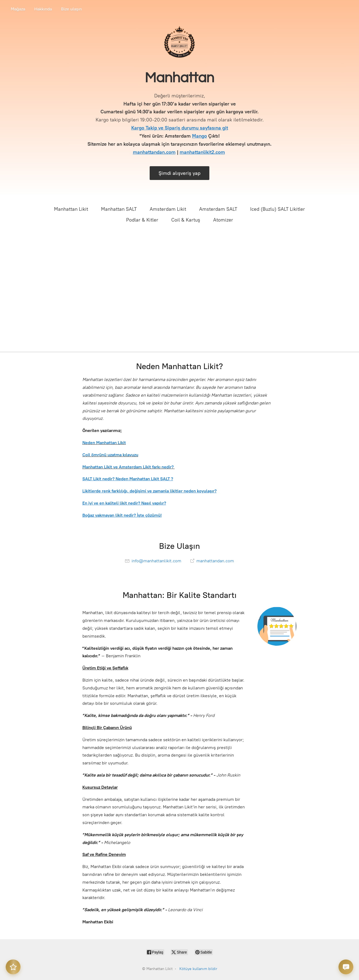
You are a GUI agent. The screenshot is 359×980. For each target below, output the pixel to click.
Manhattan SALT (119, 209)
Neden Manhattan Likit (104, 443)
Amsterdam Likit (168, 209)
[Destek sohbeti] (346, 967)
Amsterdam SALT (218, 209)
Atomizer (223, 220)
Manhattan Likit (71, 209)
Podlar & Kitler (142, 220)
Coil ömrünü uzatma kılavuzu (110, 455)
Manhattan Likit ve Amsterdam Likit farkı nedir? (129, 467)
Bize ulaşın (71, 9)
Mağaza (18, 9)
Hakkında (43, 9)
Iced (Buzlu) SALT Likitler (278, 209)
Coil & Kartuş (186, 220)
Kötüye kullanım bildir (198, 969)
